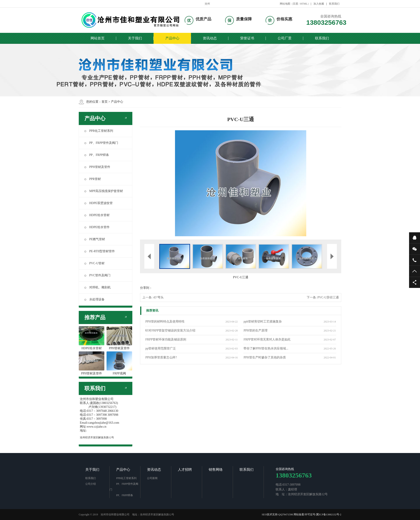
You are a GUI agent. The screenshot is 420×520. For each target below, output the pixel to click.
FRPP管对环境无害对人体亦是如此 (267, 339)
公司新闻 (152, 478)
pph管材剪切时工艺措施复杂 (263, 322)
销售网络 (216, 470)
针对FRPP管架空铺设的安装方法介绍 (170, 331)
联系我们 (334, 4)
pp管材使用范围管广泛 (161, 348)
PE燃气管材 (95, 239)
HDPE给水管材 (97, 215)
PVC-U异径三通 (328, 297)
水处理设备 (94, 299)
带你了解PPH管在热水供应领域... (266, 348)
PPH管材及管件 (97, 167)
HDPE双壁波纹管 (99, 203)
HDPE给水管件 (97, 227)
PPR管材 (93, 179)
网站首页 (98, 38)
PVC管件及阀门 (97, 275)
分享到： (146, 288)
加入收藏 (319, 4)
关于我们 (135, 38)
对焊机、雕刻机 (98, 287)
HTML (304, 4)
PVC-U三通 (241, 277)
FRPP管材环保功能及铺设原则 (166, 339)
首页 (105, 102)
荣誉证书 (247, 38)
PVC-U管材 (94, 263)
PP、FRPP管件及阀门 (101, 143)
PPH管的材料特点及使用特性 (165, 322)
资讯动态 (210, 38)
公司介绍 (91, 484)
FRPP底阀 (119, 363)
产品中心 (172, 38)
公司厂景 (285, 38)
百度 (296, 4)
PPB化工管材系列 (99, 131)
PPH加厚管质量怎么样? (161, 357)
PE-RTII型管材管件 (100, 251)
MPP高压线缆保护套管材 (104, 191)
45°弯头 (158, 297)
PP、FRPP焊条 (97, 155)
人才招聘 (185, 470)
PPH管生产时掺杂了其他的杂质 (265, 357)
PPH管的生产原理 (255, 331)
